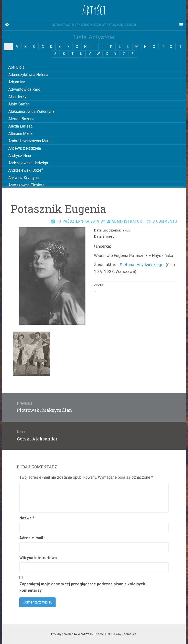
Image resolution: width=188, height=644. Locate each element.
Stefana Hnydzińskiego (142, 265)
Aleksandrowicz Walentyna (31, 111)
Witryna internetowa (38, 558)
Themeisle (129, 634)
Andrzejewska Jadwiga (28, 163)
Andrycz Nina (20, 156)
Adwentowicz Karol (25, 89)
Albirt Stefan (19, 104)
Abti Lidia (16, 67)
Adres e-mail (33, 538)
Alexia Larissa (20, 126)
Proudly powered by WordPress (72, 634)
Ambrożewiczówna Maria (30, 141)
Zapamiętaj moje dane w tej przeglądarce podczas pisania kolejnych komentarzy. (82, 587)
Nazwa (27, 518)
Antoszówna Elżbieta (26, 185)
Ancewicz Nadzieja (25, 148)
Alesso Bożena (21, 119)
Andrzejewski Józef (26, 170)
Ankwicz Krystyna (23, 178)
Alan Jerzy (17, 97)
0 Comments (165, 221)
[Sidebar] (7, 25)
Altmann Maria (20, 134)
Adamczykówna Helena (28, 75)
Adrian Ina (17, 82)
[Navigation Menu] (181, 25)
